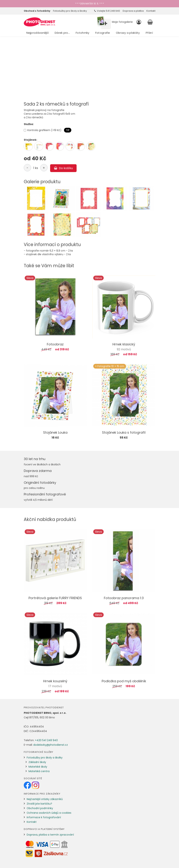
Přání (149, 33)
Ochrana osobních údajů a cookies (49, 813)
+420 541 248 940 (46, 740)
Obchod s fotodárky (37, 11)
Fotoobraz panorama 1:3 (124, 598)
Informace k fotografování (44, 817)
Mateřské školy (38, 767)
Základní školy (37, 762)
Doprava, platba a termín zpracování (50, 835)
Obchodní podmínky (40, 808)
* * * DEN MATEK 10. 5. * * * (90, 4)
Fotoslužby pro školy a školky (70, 11)
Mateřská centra (39, 771)
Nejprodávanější (38, 33)
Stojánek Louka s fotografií (124, 432)
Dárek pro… (62, 33)
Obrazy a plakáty (128, 33)
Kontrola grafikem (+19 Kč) (43, 130)
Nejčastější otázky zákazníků (45, 799)
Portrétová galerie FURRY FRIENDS (55, 598)
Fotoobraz (55, 344)
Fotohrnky (83, 33)
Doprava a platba (133, 11)
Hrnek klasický (124, 344)
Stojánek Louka (55, 432)
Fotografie (103, 33)
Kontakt (151, 11)
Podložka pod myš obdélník (124, 681)
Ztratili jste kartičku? (39, 804)
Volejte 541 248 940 (107, 11)
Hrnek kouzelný (55, 681)
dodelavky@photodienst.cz (51, 745)
